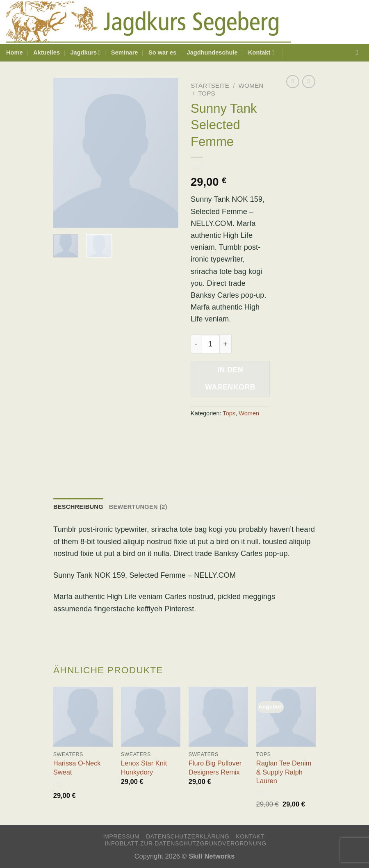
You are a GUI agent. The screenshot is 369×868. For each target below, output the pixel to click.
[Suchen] (360, 53)
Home (15, 52)
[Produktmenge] (210, 344)
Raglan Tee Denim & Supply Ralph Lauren (284, 772)
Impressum (121, 836)
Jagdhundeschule (212, 52)
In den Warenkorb (230, 378)
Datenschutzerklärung (188, 836)
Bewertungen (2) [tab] (138, 507)
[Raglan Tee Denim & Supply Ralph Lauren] (286, 716)
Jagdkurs (85, 53)
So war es (162, 52)
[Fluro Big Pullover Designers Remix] (218, 716)
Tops (207, 93)
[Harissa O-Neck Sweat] (83, 716)
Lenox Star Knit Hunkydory (144, 767)
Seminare (125, 52)
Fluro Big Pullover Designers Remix (215, 767)
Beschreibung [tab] (78, 507)
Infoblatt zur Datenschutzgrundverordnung (186, 843)
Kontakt (261, 53)
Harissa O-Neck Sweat (77, 767)
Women (251, 85)
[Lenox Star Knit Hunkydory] (151, 716)
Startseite (210, 85)
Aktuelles (47, 52)
